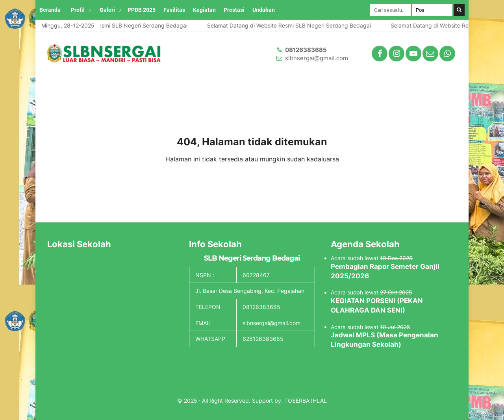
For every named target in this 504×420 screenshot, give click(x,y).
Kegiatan (204, 10)
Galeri (107, 10)
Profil (78, 10)
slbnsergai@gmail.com (317, 58)
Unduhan (264, 10)
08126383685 (306, 50)
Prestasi (234, 10)
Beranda (50, 10)
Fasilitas (174, 10)
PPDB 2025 (142, 10)
